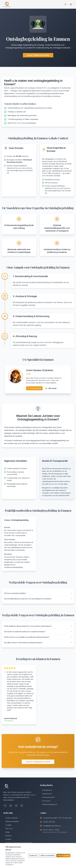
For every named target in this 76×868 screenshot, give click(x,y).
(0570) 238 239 (49, 825)
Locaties (7, 828)
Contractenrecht (47, 801)
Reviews (7, 839)
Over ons (8, 832)
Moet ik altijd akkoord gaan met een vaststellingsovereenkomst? (38, 600)
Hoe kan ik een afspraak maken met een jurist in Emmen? (38, 633)
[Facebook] (5, 809)
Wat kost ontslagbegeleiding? (38, 593)
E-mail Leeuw (34, 388)
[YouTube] (16, 809)
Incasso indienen (11, 821)
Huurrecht (45, 804)
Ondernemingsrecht (48, 808)
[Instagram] (22, 809)
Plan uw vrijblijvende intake (38, 765)
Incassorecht (46, 797)
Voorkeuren (33, 855)
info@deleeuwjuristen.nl (52, 829)
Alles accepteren (63, 855)
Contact (7, 843)
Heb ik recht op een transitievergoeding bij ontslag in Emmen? (38, 639)
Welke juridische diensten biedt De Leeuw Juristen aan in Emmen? (38, 627)
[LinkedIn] (11, 809)
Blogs (6, 835)
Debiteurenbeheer (11, 825)
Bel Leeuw (51, 388)
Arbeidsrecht (46, 794)
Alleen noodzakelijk (47, 855)
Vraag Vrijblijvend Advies (38, 55)
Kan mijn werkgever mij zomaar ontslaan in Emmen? (38, 646)
